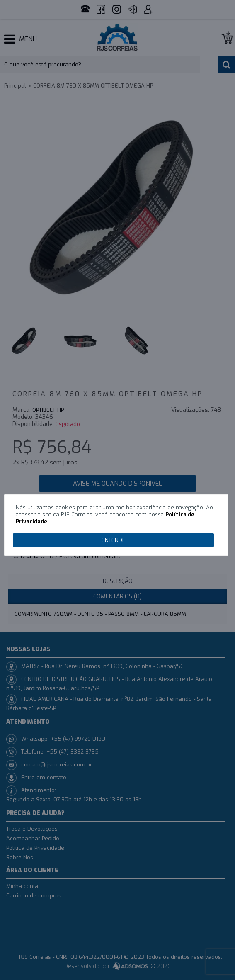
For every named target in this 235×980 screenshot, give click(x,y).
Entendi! (113, 540)
